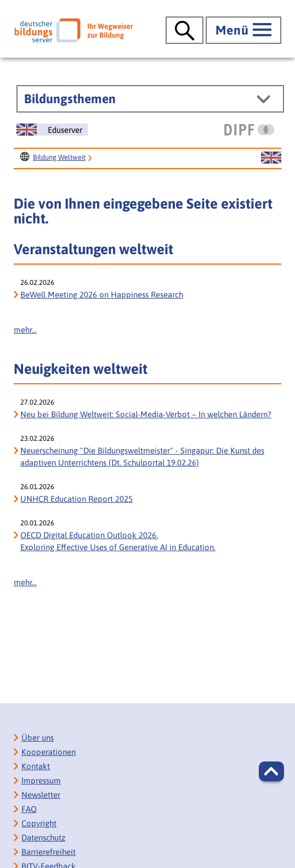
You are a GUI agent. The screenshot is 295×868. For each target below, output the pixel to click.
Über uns (38, 738)
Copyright (39, 823)
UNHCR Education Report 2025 (76, 499)
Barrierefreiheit (49, 852)
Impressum (41, 780)
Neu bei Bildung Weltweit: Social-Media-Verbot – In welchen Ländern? (146, 414)
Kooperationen (49, 752)
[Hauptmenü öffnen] (243, 30)
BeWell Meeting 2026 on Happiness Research (102, 295)
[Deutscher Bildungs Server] (74, 30)
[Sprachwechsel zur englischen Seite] (52, 130)
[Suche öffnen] (185, 30)
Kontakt (36, 766)
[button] (271, 771)
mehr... (25, 330)
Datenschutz (43, 838)
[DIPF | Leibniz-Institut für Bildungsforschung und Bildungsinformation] (249, 130)
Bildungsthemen (70, 99)
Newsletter (41, 795)
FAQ (29, 809)
